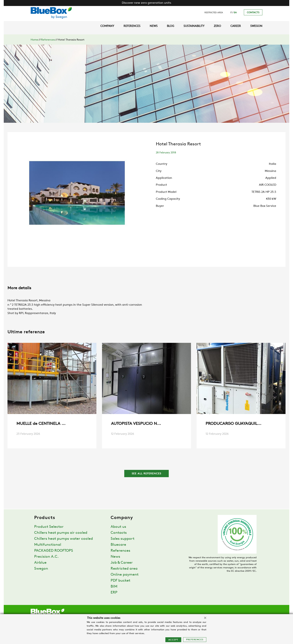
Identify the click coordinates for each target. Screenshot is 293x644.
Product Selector (49, 527)
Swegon (256, 26)
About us (118, 527)
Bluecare (118, 545)
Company (107, 26)
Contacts (253, 13)
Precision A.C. (46, 557)
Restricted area (214, 13)
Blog (171, 26)
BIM (114, 587)
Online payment (125, 575)
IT (231, 13)
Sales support (122, 539)
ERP (114, 593)
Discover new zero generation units (146, 3)
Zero (217, 26)
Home (34, 40)
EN (235, 13)
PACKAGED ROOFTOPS (54, 551)
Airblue (40, 563)
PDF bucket (120, 581)
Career (236, 26)
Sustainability (194, 26)
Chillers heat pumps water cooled (64, 539)
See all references (146, 474)
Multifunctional (48, 545)
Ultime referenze (26, 332)
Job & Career (122, 563)
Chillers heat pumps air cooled (61, 533)
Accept (173, 640)
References (132, 26)
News (154, 26)
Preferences (195, 640)
